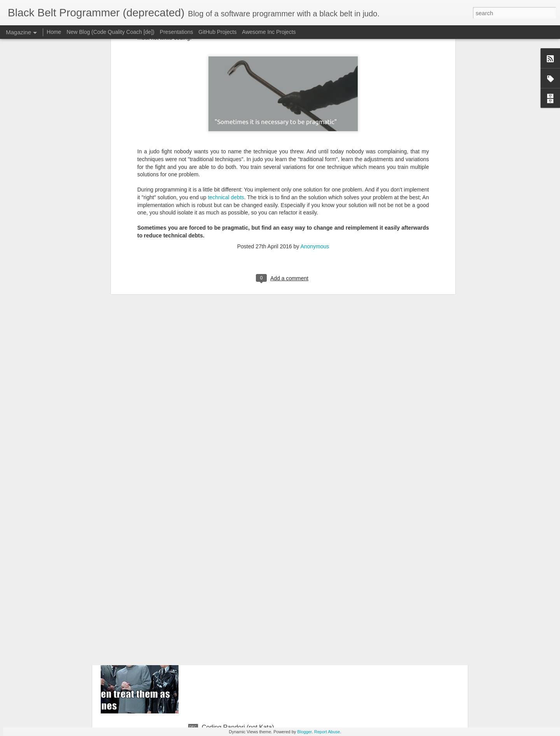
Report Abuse (327, 732)
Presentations (177, 32)
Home (54, 32)
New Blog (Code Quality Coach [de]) (110, 32)
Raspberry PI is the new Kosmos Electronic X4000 (271, 462)
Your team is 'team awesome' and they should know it (276, 551)
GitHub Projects (217, 32)
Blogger (304, 732)
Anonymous (315, 84)
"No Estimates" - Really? (236, 639)
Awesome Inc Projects (269, 32)
